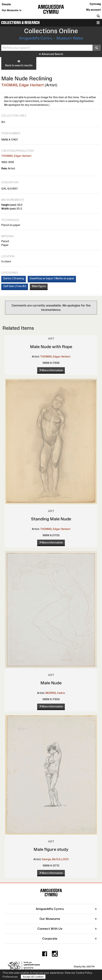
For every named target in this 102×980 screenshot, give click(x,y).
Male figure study (51, 849)
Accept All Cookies (33, 977)
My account (93, 10)
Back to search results (19, 63)
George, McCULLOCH (55, 859)
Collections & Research (20, 23)
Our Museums (12, 10)
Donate (6, 4)
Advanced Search (51, 54)
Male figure (39, 286)
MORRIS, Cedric (55, 693)
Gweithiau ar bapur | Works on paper (52, 278)
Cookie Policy (84, 973)
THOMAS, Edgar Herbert (23, 85)
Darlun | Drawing (14, 278)
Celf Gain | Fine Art (15, 286)
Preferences (10, 977)
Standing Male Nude (51, 519)
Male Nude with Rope (51, 347)
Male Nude (51, 683)
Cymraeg (95, 4)
